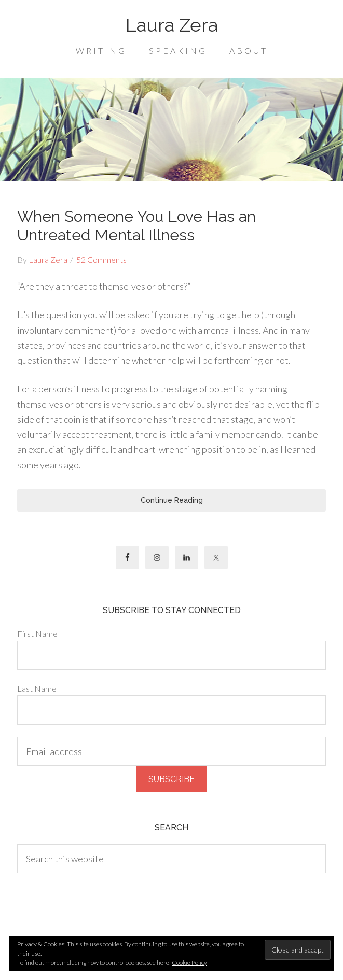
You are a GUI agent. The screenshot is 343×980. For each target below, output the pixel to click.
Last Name (37, 688)
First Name (37, 634)
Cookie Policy (189, 963)
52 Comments (101, 259)
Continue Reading (172, 500)
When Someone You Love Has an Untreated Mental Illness (136, 226)
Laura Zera (172, 25)
